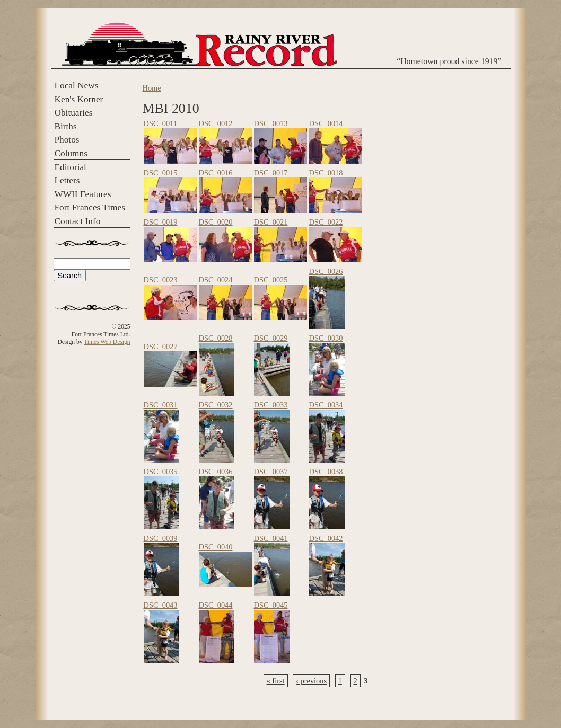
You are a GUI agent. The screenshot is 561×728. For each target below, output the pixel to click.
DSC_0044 (216, 605)
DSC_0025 (271, 280)
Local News (77, 86)
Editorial (71, 167)
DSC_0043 (161, 605)
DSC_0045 (271, 605)
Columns (71, 153)
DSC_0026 (326, 271)
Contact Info (78, 221)
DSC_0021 (271, 222)
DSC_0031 (161, 405)
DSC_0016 (216, 173)
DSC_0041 (271, 538)
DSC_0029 (271, 338)
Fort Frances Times (90, 207)
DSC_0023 (161, 280)
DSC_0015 (161, 173)
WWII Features (83, 194)
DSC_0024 (216, 280)
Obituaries (74, 113)
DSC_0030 (326, 338)
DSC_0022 (326, 222)
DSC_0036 (216, 472)
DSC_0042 (326, 538)
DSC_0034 (326, 405)
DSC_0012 (216, 123)
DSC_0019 (161, 222)
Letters (67, 180)
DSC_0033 (271, 405)
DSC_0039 (161, 538)
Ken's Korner (79, 99)
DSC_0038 (326, 472)
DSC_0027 (161, 347)
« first (276, 681)
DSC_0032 (216, 405)
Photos (67, 140)
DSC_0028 (216, 338)
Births (66, 126)
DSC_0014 (326, 123)
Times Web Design (107, 342)
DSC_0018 (326, 173)
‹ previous (311, 681)
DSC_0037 (271, 472)
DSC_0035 (161, 472)
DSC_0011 (160, 123)
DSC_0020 (216, 222)
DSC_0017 (271, 173)
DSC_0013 (271, 123)
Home (152, 88)
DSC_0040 (216, 547)
